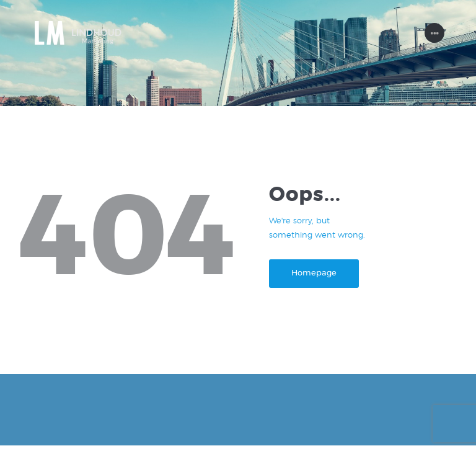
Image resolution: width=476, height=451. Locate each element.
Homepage (318, 279)
